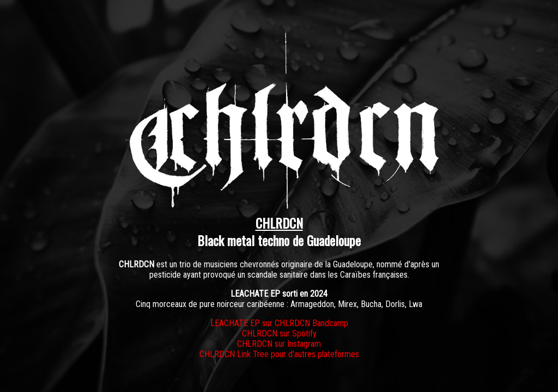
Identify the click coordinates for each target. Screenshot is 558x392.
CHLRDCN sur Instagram (279, 344)
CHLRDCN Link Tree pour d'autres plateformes (279, 354)
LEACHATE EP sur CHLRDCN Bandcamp (279, 323)
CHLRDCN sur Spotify (279, 333)
